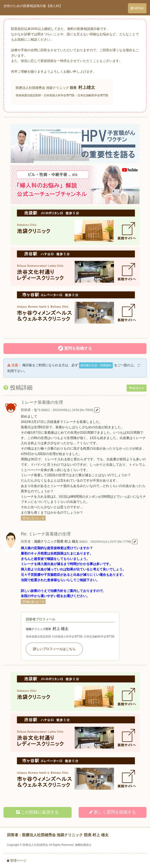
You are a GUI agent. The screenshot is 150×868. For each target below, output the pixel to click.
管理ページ (17, 861)
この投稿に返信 (37, 812)
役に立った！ (33, 518)
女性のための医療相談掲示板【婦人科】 (33, 6)
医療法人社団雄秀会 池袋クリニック (42, 88)
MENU (137, 8)
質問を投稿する (75, 348)
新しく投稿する (113, 812)
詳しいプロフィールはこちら (54, 649)
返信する (137, 388)
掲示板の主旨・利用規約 (96, 365)
